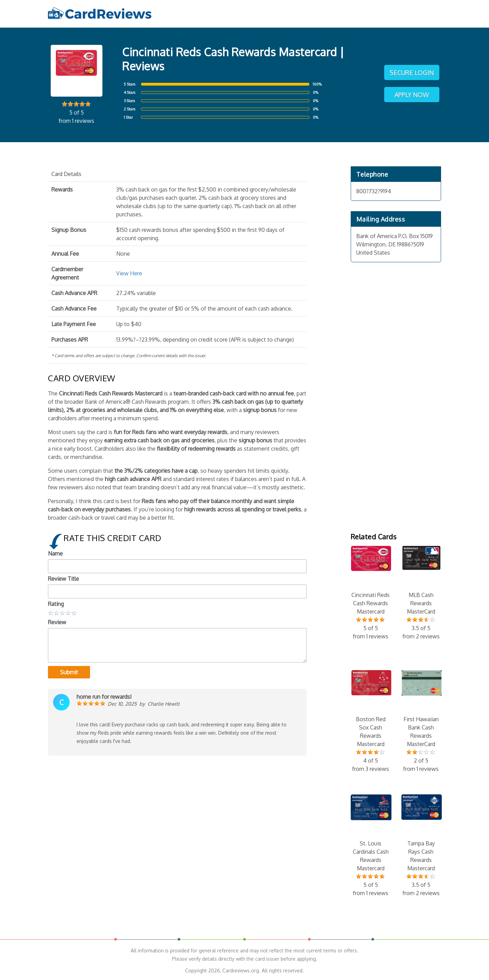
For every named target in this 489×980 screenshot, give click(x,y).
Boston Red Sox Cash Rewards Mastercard (371, 722)
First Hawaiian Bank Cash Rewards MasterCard (421, 722)
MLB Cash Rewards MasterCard (421, 593)
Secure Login (412, 72)
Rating (56, 604)
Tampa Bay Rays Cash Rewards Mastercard (421, 846)
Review (57, 622)
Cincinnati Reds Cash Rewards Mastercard (371, 593)
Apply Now (412, 95)
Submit (69, 672)
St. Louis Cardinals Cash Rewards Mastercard (371, 846)
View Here (129, 273)
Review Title (63, 579)
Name (55, 553)
